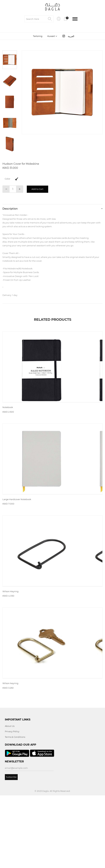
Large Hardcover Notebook (17, 536)
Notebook (8, 426)
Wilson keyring (10, 756)
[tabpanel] (62, 93)
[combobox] (52, 36)
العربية (71, 37)
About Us (10, 799)
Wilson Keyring (10, 646)
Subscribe (11, 850)
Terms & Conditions (15, 810)
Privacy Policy (12, 804)
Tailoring (38, 36)
